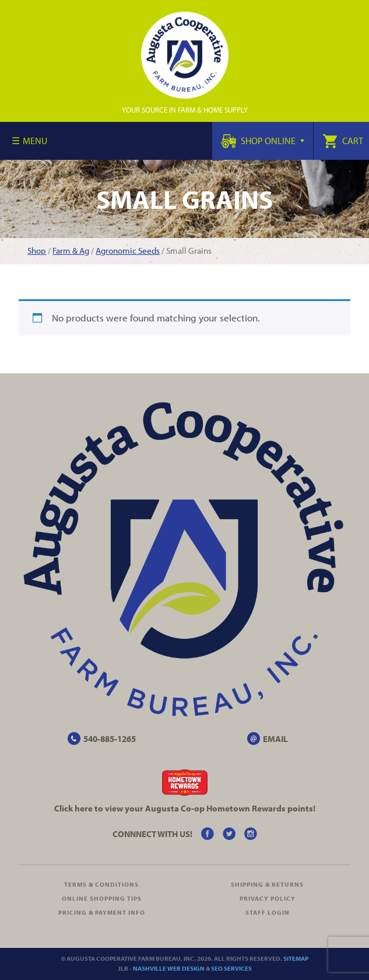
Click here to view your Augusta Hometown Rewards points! (185, 808)
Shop (37, 251)
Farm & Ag (71, 251)
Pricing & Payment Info (102, 912)
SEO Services (231, 968)
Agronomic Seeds (128, 251)
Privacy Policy (268, 898)
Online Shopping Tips (102, 898)
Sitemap (296, 958)
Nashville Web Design (169, 968)
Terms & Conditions (101, 884)
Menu (35, 141)
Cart (343, 141)
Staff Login (268, 912)
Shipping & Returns (267, 884)
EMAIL (275, 739)
